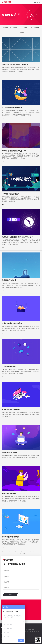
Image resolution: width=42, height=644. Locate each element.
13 (15, 551)
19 (34, 551)
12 (12, 551)
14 (19, 551)
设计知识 (16, 28)
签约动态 (5, 28)
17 (28, 551)
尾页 (24, 553)
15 (21, 551)
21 (40, 551)
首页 (3, 551)
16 (25, 551)
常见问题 (21, 32)
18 (31, 551)
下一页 (19, 553)
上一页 (8, 551)
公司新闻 (37, 28)
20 (37, 551)
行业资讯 (26, 28)
